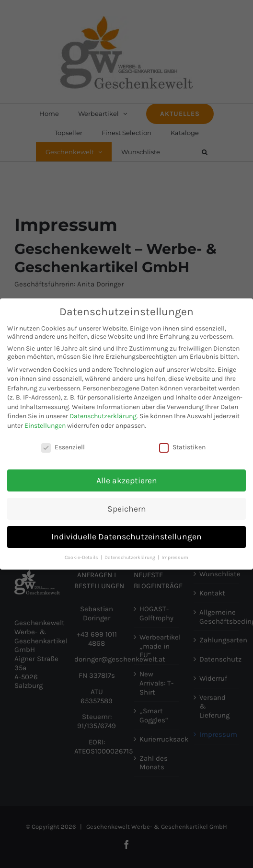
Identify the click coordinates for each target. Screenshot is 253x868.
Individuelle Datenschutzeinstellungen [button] (126, 535)
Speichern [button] (127, 506)
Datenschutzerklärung (103, 414)
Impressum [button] (175, 555)
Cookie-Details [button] (82, 555)
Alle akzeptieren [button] (127, 478)
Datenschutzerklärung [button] (131, 555)
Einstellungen (45, 424)
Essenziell (63, 445)
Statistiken (182, 445)
